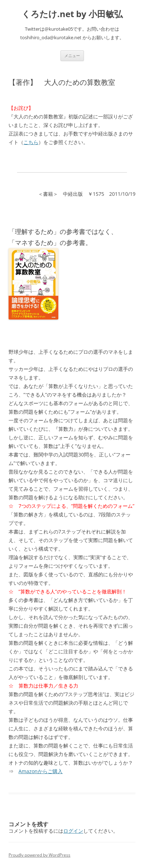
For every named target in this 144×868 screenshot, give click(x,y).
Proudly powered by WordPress (39, 855)
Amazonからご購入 (41, 771)
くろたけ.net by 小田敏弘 (72, 14)
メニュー (72, 55)
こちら (31, 142)
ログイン (73, 831)
